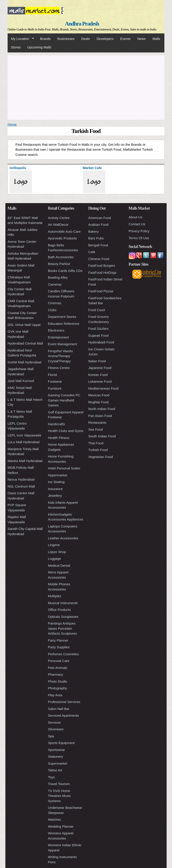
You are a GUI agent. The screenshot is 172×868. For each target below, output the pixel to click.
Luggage (54, 559)
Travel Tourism (59, 784)
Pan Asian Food (100, 416)
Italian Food (97, 361)
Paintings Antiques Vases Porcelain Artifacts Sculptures (62, 628)
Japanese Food (100, 368)
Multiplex (55, 596)
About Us (135, 217)
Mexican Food (99, 395)
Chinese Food (99, 259)
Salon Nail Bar (59, 709)
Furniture (55, 388)
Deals (86, 39)
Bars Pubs (96, 238)
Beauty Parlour (59, 264)
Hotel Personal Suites (64, 468)
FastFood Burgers (102, 266)
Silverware (56, 729)
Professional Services (64, 702)
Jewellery (55, 496)
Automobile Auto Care (64, 231)
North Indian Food (102, 409)
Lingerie (54, 545)
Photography (57, 688)
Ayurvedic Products (62, 238)
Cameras (55, 284)
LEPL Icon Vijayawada (24, 435)
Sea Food (96, 429)
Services (54, 722)
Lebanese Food (100, 381)
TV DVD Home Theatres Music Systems (59, 796)
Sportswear (56, 750)
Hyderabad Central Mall (25, 343)
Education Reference (64, 324)
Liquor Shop (57, 552)
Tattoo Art (55, 770)
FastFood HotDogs (102, 272)
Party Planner (58, 640)
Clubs (52, 310)
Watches (54, 819)
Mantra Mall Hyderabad (25, 461)
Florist (53, 375)
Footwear (55, 381)
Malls (156, 39)
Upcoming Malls (39, 47)
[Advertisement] (86, 87)
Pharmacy (56, 674)
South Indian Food (102, 436)
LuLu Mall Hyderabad (24, 442)
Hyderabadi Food (101, 342)
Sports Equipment (61, 743)
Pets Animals (58, 668)
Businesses (66, 39)
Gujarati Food (98, 335)
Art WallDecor (58, 225)
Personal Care (59, 661)
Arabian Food (98, 225)
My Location (21, 39)
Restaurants (97, 422)
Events (125, 39)
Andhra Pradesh (82, 24)
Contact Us (137, 224)
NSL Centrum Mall (21, 486)
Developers (105, 39)
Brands (45, 39)
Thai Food (96, 443)
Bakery (94, 231)
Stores (16, 47)
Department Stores (62, 317)
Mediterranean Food (103, 388)
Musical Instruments (63, 603)
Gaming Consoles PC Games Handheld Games (64, 400)
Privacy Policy (139, 231)
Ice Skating (56, 482)
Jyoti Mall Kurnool (21, 381)
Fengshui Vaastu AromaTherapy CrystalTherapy (60, 356)
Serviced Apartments (63, 715)
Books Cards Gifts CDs (65, 271)
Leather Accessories (63, 538)
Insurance (55, 489)
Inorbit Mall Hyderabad (25, 362)
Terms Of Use (139, 238)
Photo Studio (58, 681)
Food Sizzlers (98, 329)
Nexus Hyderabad (21, 479)
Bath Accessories (61, 257)
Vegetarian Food (101, 457)
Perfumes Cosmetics (63, 654)
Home (12, 124)
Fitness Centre (59, 368)
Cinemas (55, 303)
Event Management (62, 344)
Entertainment (58, 337)
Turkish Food (98, 450)
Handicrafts (56, 424)
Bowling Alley (58, 277)
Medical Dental (59, 565)
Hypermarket (58, 475)
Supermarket (58, 763)
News (142, 39)
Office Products (59, 610)
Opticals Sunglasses (63, 617)
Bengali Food (98, 245)
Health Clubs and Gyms (66, 431)
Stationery (56, 756)
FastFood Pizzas (101, 291)
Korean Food (98, 375)
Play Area (55, 695)
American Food (100, 218)
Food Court (97, 310)
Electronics (56, 330)
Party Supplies (59, 647)
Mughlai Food (98, 402)
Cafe (92, 252)
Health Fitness (59, 438)
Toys (51, 777)
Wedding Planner (61, 826)
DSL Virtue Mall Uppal (24, 325)
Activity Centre (59, 218)
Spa (51, 736)
